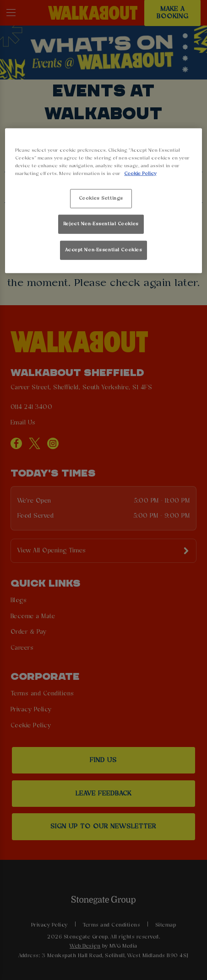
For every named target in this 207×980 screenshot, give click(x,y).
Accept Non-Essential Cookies (104, 249)
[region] (103, 201)
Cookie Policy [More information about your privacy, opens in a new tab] (140, 174)
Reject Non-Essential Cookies (101, 224)
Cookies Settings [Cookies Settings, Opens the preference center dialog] (101, 198)
